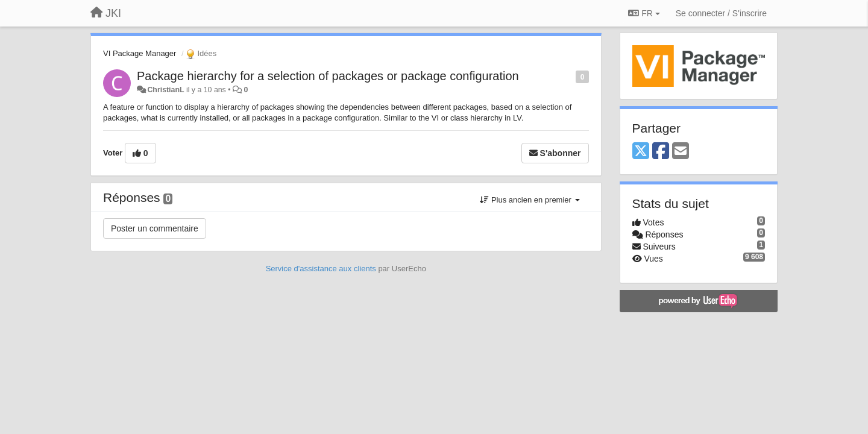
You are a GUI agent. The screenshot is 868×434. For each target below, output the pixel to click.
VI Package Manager (140, 53)
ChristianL (165, 90)
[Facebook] (661, 152)
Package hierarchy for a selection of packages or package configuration (328, 76)
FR (644, 13)
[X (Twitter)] (641, 152)
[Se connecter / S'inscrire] (721, 13)
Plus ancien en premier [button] (530, 200)
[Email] (681, 152)
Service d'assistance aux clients (321, 269)
